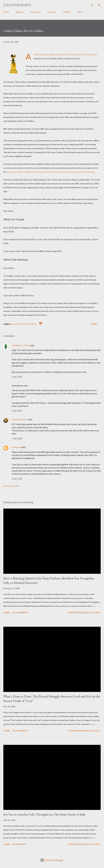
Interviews (35, 12)
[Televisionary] (17, 5)
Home (6, 12)
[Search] (92, 5)
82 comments (19, 844)
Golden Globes (19, 324)
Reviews (20, 12)
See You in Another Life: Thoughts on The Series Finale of (44, 814)
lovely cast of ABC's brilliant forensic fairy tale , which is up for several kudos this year (50, 172)
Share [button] (94, 324)
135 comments (20, 731)
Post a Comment (11, 486)
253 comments (20, 613)
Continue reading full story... (84, 613)
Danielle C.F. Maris (21, 345)
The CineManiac (20, 419)
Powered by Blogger (52, 860)
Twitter (66, 12)
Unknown (16, 447)
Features (52, 12)
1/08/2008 (17, 377)
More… (80, 12)
